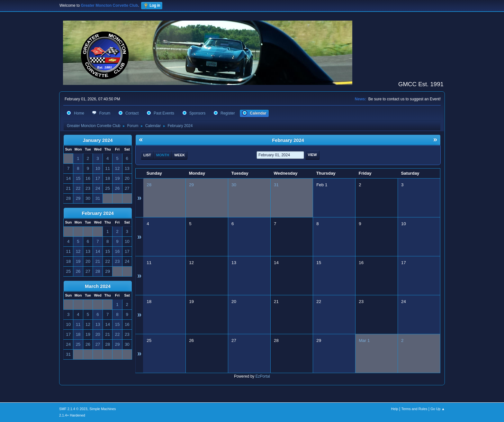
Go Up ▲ (438, 409)
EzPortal (263, 376)
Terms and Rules (414, 409)
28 (149, 185)
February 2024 (98, 213)
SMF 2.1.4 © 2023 (73, 409)
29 (191, 185)
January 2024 (98, 140)
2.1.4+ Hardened (72, 415)
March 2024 (98, 286)
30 (234, 185)
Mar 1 (364, 340)
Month (163, 155)
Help (395, 409)
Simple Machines (103, 409)
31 (276, 185)
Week (180, 155)
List (147, 155)
